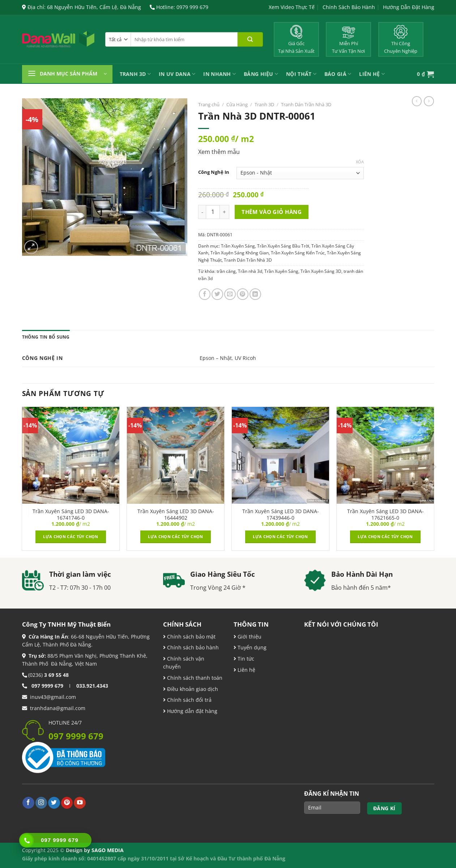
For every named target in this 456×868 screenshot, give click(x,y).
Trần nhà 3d (250, 271)
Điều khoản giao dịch (191, 689)
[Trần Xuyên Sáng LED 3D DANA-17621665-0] (385, 455)
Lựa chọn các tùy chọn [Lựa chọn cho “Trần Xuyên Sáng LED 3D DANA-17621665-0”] (385, 536)
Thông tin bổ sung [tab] (46, 337)
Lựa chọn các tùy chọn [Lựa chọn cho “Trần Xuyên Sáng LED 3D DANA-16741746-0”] (71, 536)
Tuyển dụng (251, 647)
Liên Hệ (372, 74)
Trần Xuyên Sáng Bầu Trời (283, 246)
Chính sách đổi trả (189, 700)
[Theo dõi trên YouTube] (80, 803)
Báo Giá (338, 74)
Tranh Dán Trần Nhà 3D (306, 104)
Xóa (360, 162)
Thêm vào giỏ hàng (272, 212)
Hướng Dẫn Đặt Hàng (409, 7)
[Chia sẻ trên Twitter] (217, 294)
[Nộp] (250, 39)
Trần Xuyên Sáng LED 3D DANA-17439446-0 (281, 515)
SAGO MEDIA (108, 850)
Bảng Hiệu (261, 74)
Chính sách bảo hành (192, 647)
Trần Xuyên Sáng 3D (321, 271)
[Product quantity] (213, 212)
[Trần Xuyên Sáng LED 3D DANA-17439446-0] (280, 455)
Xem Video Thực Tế (292, 7)
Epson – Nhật (216, 358)
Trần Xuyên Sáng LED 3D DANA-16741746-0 (71, 515)
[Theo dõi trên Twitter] (54, 803)
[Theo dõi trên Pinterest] (67, 803)
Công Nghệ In (214, 172)
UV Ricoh (245, 358)
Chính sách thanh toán (194, 678)
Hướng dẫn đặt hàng (191, 711)
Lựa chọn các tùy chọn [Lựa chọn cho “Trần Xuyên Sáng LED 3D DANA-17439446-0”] (280, 536)
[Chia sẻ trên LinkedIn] (255, 294)
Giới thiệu (249, 637)
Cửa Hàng (237, 104)
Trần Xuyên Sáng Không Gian (240, 253)
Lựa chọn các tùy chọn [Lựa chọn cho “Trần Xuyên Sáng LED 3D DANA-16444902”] (175, 536)
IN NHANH (220, 74)
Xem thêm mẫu (219, 152)
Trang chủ (209, 104)
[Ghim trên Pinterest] (243, 294)
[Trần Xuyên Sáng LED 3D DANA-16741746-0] (71, 455)
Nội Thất (301, 74)
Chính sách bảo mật (191, 637)
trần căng (226, 271)
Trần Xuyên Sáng (238, 246)
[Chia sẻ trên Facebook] (205, 294)
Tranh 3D (135, 74)
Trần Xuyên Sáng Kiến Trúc (298, 253)
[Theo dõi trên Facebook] (28, 803)
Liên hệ (246, 670)
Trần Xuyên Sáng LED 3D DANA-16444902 (176, 515)
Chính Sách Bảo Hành (349, 7)
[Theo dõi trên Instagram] (41, 803)
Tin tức (245, 659)
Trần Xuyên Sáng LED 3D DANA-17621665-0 (385, 515)
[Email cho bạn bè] (230, 294)
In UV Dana (177, 74)
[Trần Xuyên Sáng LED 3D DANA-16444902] (175, 455)
